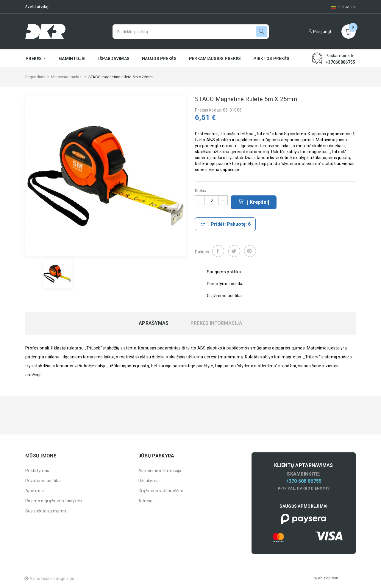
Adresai (146, 501)
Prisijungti (320, 32)
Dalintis (218, 251)
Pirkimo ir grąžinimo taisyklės (54, 501)
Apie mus (35, 491)
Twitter (234, 251)
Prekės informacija (216, 323)
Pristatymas (37, 471)
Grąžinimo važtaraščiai (161, 491)
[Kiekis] (211, 200)
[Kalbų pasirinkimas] (341, 7)
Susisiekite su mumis (46, 511)
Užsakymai (149, 481)
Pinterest (250, 251)
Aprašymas (154, 323)
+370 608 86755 (304, 481)
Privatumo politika (43, 481)
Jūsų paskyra (156, 456)
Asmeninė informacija (160, 471)
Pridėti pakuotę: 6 (225, 224)
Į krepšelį (254, 202)
